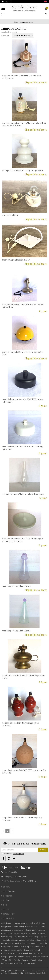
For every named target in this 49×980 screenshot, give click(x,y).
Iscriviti (43, 850)
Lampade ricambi (26, 22)
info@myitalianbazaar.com (14, 877)
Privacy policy (19, 854)
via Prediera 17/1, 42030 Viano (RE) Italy (19, 881)
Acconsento (7, 854)
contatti (6, 909)
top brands (7, 896)
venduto (6, 900)
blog (5, 905)
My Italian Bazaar (24, 8)
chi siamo (7, 887)
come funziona (9, 891)
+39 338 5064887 (9, 872)
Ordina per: (6, 36)
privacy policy (9, 914)
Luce (16, 22)
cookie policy (8, 918)
